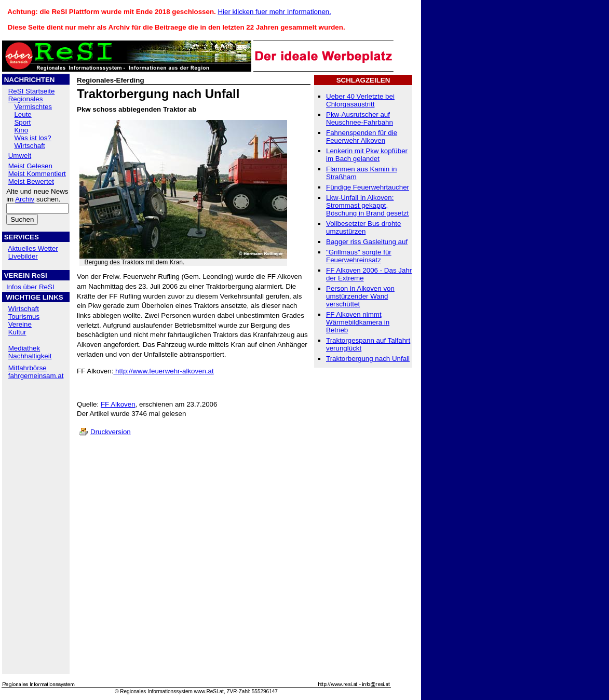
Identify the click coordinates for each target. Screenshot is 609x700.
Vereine (20, 324)
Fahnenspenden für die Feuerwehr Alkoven (362, 137)
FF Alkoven (118, 404)
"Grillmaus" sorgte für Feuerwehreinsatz (359, 256)
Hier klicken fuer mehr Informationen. (274, 12)
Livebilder (23, 256)
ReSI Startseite (32, 91)
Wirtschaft (29, 146)
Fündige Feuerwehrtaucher (368, 187)
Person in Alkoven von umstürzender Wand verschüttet (360, 296)
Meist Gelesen (30, 166)
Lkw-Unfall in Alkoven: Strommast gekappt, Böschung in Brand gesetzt (367, 205)
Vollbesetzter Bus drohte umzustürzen (363, 227)
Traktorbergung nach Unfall (368, 359)
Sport (22, 122)
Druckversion (111, 432)
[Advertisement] (36, 451)
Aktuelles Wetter (33, 248)
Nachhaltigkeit (30, 356)
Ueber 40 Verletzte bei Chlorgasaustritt (360, 100)
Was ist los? (32, 138)
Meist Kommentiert (37, 174)
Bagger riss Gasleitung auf (367, 242)
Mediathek (24, 348)
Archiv (25, 199)
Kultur (17, 332)
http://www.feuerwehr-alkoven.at (163, 371)
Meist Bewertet (31, 181)
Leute (23, 115)
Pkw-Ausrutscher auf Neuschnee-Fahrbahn (360, 118)
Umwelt (20, 156)
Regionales (26, 99)
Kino (21, 130)
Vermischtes (33, 107)
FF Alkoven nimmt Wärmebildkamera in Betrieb (358, 322)
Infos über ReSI (30, 287)
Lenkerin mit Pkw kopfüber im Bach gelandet (367, 155)
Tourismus (24, 317)
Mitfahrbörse (28, 368)
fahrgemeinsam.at (36, 376)
